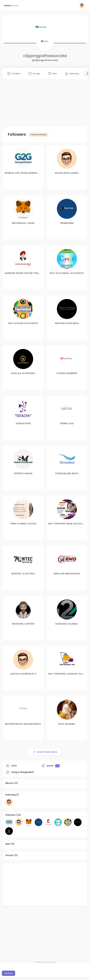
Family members (39, 135)
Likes (8, 844)
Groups (9, 855)
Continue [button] (8, 973)
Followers (10, 815)
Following (10, 795)
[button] (82, 5)
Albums (9, 783)
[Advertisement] (45, 103)
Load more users (47, 752)
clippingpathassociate (45, 56)
